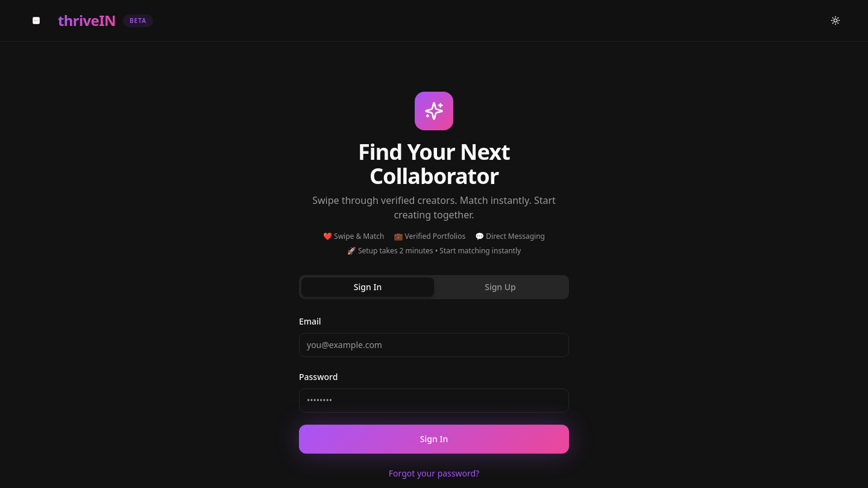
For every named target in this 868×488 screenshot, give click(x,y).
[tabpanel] (434, 397)
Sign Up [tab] (500, 287)
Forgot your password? (434, 473)
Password (318, 377)
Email (310, 321)
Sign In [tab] (368, 287)
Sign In (434, 439)
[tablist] (434, 287)
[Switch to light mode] (835, 21)
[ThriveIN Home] (87, 21)
